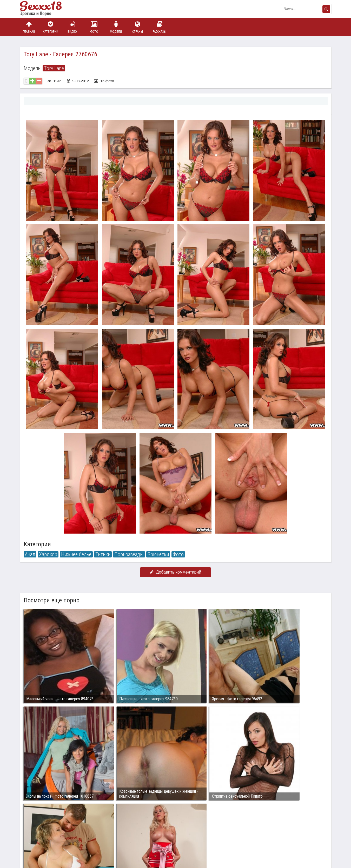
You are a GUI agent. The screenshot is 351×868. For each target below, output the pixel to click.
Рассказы (160, 27)
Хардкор (48, 554)
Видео (72, 27)
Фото (94, 27)
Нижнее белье (76, 554)
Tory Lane (54, 68)
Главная (29, 27)
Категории (50, 27)
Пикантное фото (46, 9)
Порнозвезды (129, 554)
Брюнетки (158, 554)
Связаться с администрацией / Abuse (51, 836)
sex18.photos (75, 840)
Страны (138, 27)
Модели (116, 27)
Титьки (103, 554)
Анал (30, 554)
